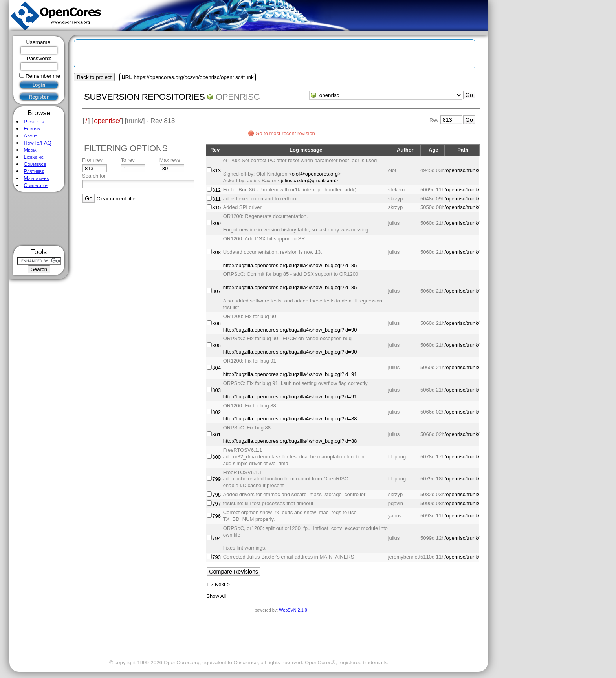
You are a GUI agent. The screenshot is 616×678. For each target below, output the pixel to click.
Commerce (35, 164)
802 (216, 412)
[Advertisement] (39, 219)
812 (216, 190)
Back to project (94, 77)
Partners (34, 171)
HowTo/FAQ (38, 143)
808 (216, 252)
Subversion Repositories (144, 97)
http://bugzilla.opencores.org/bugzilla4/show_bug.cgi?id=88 (290, 419)
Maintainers (36, 178)
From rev (92, 160)
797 (216, 504)
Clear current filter (117, 199)
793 (216, 557)
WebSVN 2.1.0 (293, 610)
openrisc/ (107, 121)
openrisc (238, 97)
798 (216, 495)
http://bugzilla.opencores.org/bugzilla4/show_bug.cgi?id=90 (290, 330)
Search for (94, 176)
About (30, 136)
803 (216, 390)
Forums (32, 129)
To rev (127, 160)
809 (216, 223)
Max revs (170, 160)
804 (216, 368)
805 (216, 345)
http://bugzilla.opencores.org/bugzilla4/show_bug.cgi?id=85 (290, 265)
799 (216, 479)
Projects (34, 122)
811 (216, 199)
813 (216, 171)
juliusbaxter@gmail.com (308, 180)
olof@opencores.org (315, 174)
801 (216, 435)
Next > (222, 584)
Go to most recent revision (285, 133)
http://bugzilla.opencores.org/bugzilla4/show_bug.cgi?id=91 (290, 374)
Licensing (34, 157)
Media (30, 150)
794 (216, 538)
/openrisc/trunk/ (462, 170)
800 (216, 457)
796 (216, 516)
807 (216, 291)
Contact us (36, 185)
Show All (216, 596)
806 (216, 323)
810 (216, 208)
